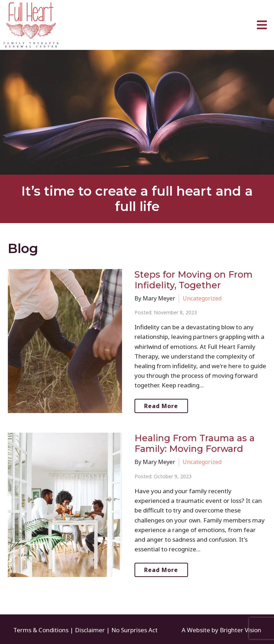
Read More (161, 406)
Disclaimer (90, 630)
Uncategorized (202, 298)
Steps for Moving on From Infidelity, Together (194, 280)
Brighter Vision (240, 630)
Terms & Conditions (41, 630)
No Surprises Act (135, 630)
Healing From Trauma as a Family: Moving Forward (195, 443)
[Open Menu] (262, 25)
